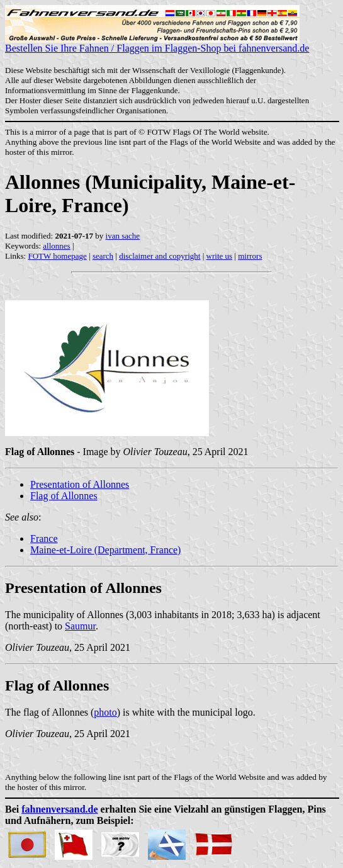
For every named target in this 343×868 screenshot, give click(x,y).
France (44, 538)
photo (105, 712)
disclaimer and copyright (160, 256)
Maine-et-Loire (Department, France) (105, 550)
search (103, 256)
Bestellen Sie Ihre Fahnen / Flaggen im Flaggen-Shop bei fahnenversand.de (157, 44)
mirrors (250, 256)
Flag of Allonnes (64, 496)
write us (220, 256)
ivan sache (123, 236)
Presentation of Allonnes (80, 484)
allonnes (56, 246)
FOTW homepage (57, 256)
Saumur (80, 626)
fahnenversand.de (59, 809)
